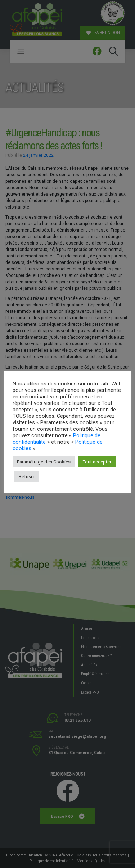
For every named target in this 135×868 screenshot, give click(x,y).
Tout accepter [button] (97, 462)
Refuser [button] (27, 477)
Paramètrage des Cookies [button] (44, 462)
